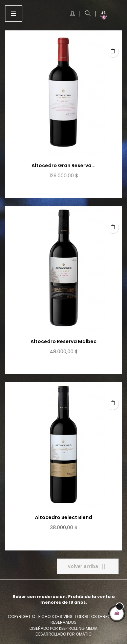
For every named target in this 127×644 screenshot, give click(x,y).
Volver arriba (88, 567)
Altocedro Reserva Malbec (63, 341)
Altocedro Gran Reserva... (63, 165)
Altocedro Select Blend (63, 517)
